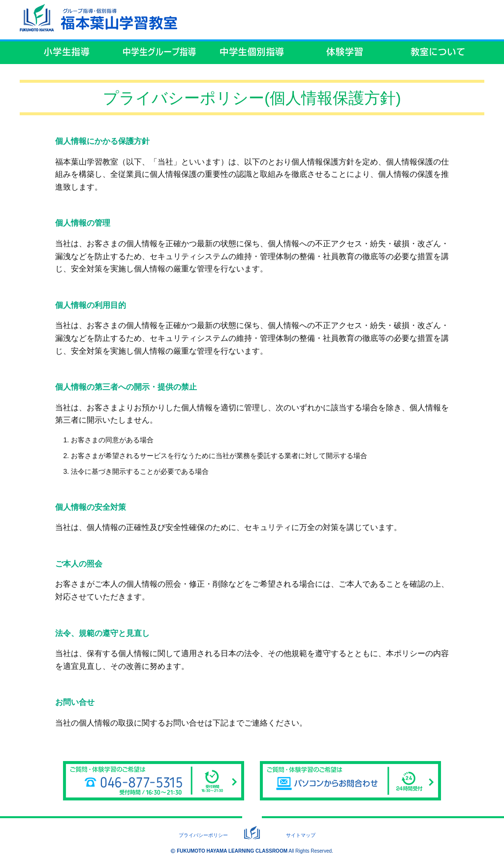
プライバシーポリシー (203, 835)
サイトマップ (301, 835)
